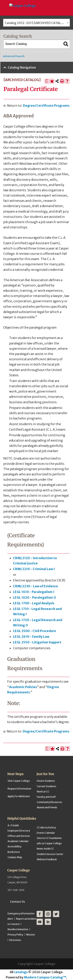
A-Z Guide (13, 825)
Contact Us (18, 902)
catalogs (21, 972)
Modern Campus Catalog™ (45, 977)
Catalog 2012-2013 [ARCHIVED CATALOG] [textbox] (36, 23)
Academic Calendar (18, 841)
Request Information (19, 789)
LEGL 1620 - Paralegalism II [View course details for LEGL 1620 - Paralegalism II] (34, 597)
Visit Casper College (19, 781)
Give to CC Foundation (49, 838)
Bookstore (14, 852)
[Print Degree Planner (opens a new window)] (47, 81)
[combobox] (36, 23)
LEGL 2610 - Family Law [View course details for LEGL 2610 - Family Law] (31, 637)
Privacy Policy (15, 935)
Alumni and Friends (47, 807)
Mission (30, 935)
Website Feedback (47, 859)
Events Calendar (46, 833)
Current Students (47, 786)
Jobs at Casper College (49, 843)
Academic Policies (23, 687)
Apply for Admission (19, 796)
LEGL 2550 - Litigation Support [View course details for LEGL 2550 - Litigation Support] (37, 642)
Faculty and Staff (46, 797)
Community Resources (49, 802)
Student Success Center (50, 854)
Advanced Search (14, 56)
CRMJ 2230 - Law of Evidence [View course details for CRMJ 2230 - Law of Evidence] (36, 586)
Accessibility (15, 846)
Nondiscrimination (18, 929)
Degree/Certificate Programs (46, 106)
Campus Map (15, 857)
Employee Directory (19, 831)
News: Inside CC (45, 849)
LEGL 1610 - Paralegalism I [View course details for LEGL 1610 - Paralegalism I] (34, 592)
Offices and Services (19, 836)
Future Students (46, 781)
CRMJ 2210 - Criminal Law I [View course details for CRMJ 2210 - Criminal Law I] (34, 569)
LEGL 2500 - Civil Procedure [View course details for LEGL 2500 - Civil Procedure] (35, 631)
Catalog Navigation (22, 67)
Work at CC (43, 792)
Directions (15, 940)
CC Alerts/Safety (46, 828)
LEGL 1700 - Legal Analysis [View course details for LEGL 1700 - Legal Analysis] (34, 603)
